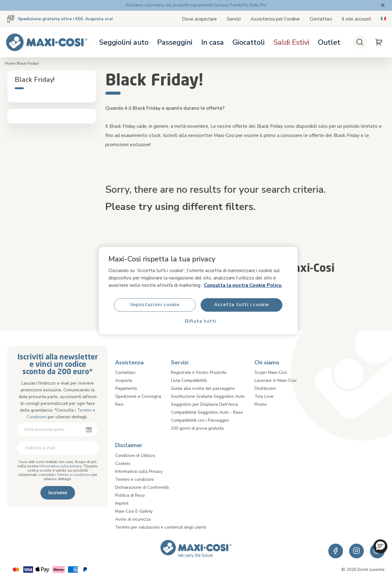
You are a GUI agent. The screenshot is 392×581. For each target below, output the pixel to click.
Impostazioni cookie (155, 305)
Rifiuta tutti (201, 321)
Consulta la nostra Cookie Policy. (243, 285)
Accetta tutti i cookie (242, 305)
